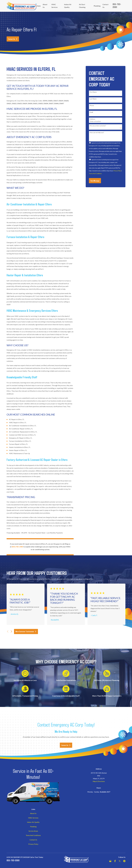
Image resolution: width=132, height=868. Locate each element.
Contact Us (13, 39)
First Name (93, 92)
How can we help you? (97, 133)
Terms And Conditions (95, 174)
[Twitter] (120, 861)
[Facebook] (115, 861)
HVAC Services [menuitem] (55, 6)
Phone (92, 106)
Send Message (95, 181)
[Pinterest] (124, 861)
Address (92, 119)
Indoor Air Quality (33, 822)
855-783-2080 (117, 6)
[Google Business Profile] (110, 861)
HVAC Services (33, 818)
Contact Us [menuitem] (105, 6)
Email (91, 112)
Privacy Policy (117, 171)
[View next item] (11, 631)
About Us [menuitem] (45, 6)
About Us (33, 813)
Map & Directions (99, 781)
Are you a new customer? (98, 126)
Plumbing (33, 827)
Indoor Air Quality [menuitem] (68, 6)
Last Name (93, 99)
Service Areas (33, 831)
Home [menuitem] (39, 6)
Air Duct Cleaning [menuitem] (82, 6)
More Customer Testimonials (26, 631)
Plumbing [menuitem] (97, 6)
